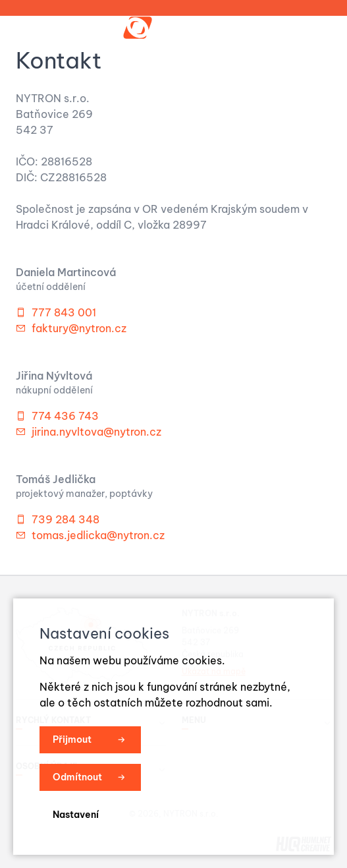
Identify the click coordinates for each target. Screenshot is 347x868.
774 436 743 (65, 416)
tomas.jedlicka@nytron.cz (98, 535)
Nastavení (76, 815)
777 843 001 (64, 312)
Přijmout (72, 739)
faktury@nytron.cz (79, 328)
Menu (305, 28)
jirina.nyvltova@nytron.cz (96, 432)
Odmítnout (77, 777)
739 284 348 (66, 519)
